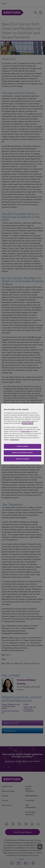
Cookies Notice (28, 423)
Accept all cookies (23, 459)
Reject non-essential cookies (22, 453)
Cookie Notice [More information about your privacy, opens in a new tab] (14, 440)
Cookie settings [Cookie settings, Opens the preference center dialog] (22, 446)
